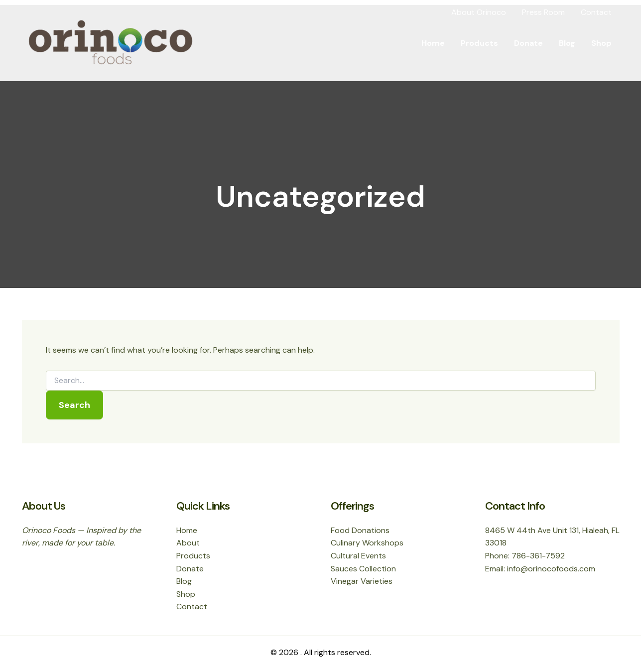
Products (479, 43)
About (188, 543)
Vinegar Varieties (362, 581)
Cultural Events (358, 556)
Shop (601, 43)
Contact (596, 12)
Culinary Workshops (367, 543)
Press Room (543, 12)
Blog (567, 43)
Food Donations (360, 530)
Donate (528, 43)
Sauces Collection (363, 569)
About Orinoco (479, 12)
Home (433, 43)
